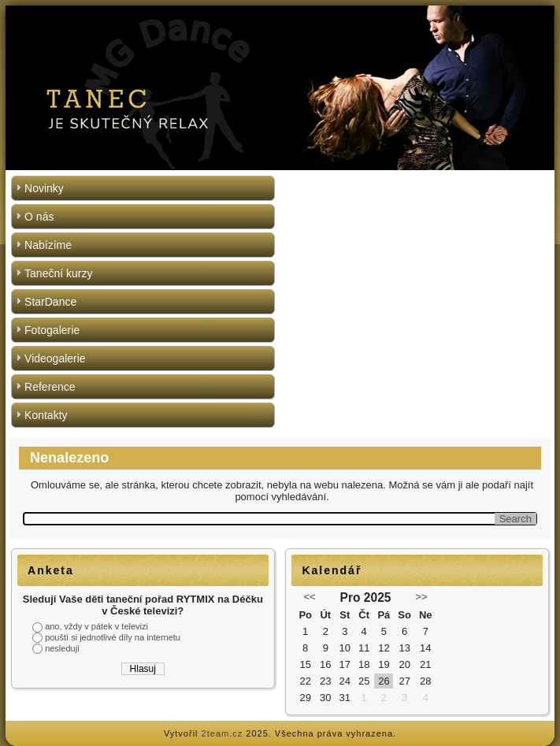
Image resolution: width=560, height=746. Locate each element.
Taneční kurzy (58, 273)
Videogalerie (55, 358)
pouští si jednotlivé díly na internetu (113, 637)
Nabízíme (48, 245)
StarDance (50, 302)
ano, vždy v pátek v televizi (96, 626)
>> (421, 597)
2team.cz (223, 733)
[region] (280, 88)
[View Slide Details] (280, 88)
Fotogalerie (52, 330)
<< (310, 597)
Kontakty (46, 415)
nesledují (62, 648)
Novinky (44, 188)
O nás (39, 217)
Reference (50, 387)
